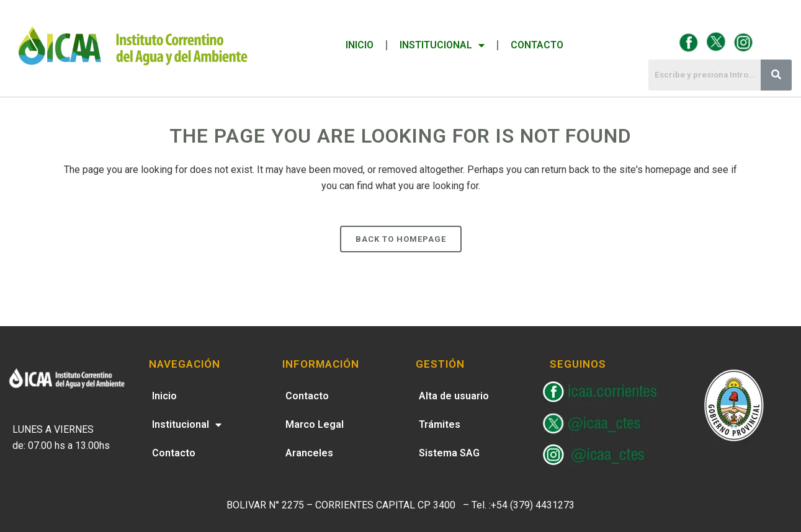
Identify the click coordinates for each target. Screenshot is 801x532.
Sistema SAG (449, 453)
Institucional (442, 45)
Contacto (537, 45)
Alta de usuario (454, 396)
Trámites (440, 424)
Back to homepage (401, 239)
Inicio (360, 45)
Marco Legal (315, 424)
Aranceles (309, 453)
